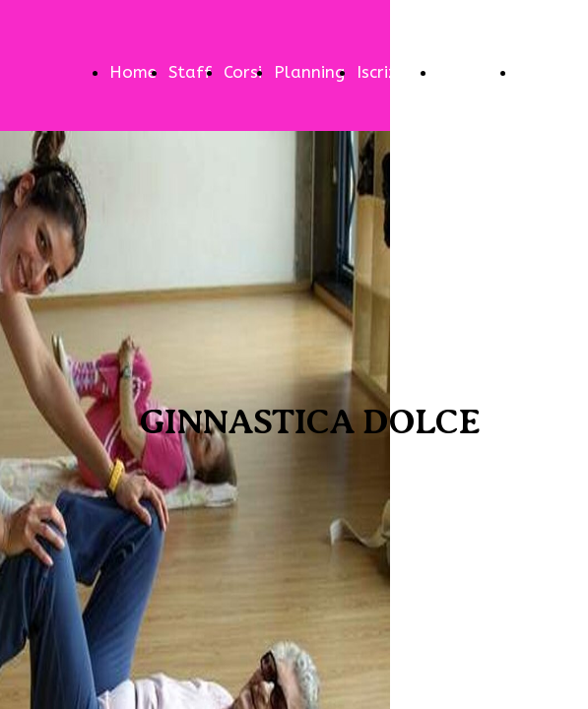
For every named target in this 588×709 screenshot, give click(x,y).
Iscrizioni (391, 72)
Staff (190, 72)
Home (133, 72)
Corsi (243, 72)
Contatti (471, 72)
